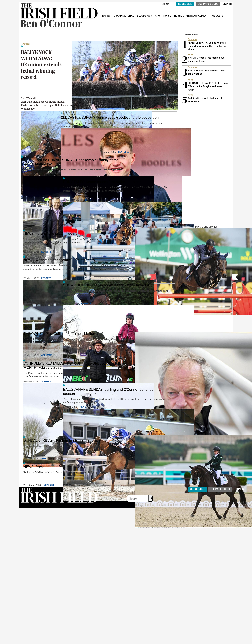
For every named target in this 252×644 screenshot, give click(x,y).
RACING (107, 16)
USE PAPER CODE (208, 4)
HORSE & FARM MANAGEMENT (191, 16)
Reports (86, 200)
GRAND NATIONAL (124, 16)
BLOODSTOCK (145, 16)
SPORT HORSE (163, 16)
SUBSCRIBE (185, 4)
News (83, 407)
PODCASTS (217, 16)
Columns (47, 355)
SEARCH (167, 4)
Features (124, 152)
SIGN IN (227, 4)
